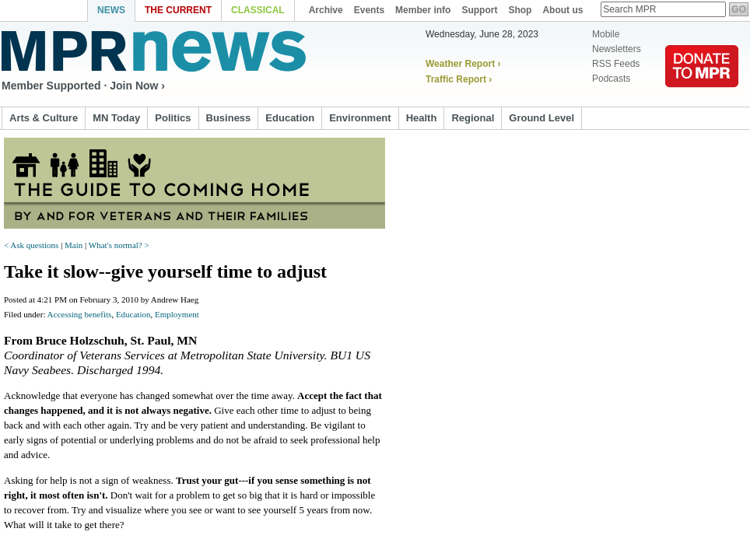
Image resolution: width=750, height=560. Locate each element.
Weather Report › (463, 64)
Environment (360, 118)
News (111, 10)
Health (422, 118)
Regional (473, 118)
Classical (258, 10)
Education (290, 118)
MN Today (116, 118)
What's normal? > (119, 245)
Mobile (600, 34)
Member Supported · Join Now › (83, 86)
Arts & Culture (44, 118)
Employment (177, 314)
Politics (173, 118)
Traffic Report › (459, 79)
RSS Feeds (610, 64)
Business (229, 118)
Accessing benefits (80, 314)
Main (74, 245)
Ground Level (541, 118)
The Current (178, 10)
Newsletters (611, 49)
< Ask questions (32, 245)
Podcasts (606, 79)
